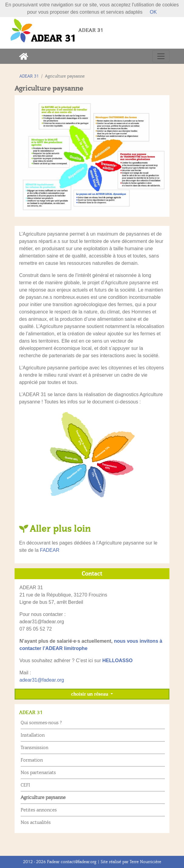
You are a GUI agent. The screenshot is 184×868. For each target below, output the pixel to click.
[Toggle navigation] (161, 56)
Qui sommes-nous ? (41, 723)
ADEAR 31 (29, 76)
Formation (32, 760)
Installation (33, 735)
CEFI (25, 785)
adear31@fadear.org (42, 680)
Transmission (34, 748)
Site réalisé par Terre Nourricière (131, 862)
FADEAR (49, 550)
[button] (26, 156)
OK (153, 12)
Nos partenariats (38, 773)
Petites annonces (39, 810)
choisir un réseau (90, 694)
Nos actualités (36, 822)
